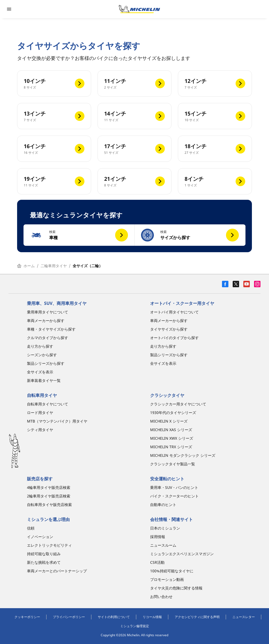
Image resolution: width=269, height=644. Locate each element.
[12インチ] (215, 83)
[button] (79, 235)
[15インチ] (215, 116)
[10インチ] (54, 83)
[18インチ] (215, 149)
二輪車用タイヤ (54, 266)
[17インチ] (134, 149)
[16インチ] (54, 149)
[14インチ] (134, 116)
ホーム (26, 266)
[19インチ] (54, 181)
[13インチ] (54, 116)
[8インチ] (215, 181)
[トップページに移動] (139, 9)
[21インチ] (134, 181)
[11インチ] (134, 83)
